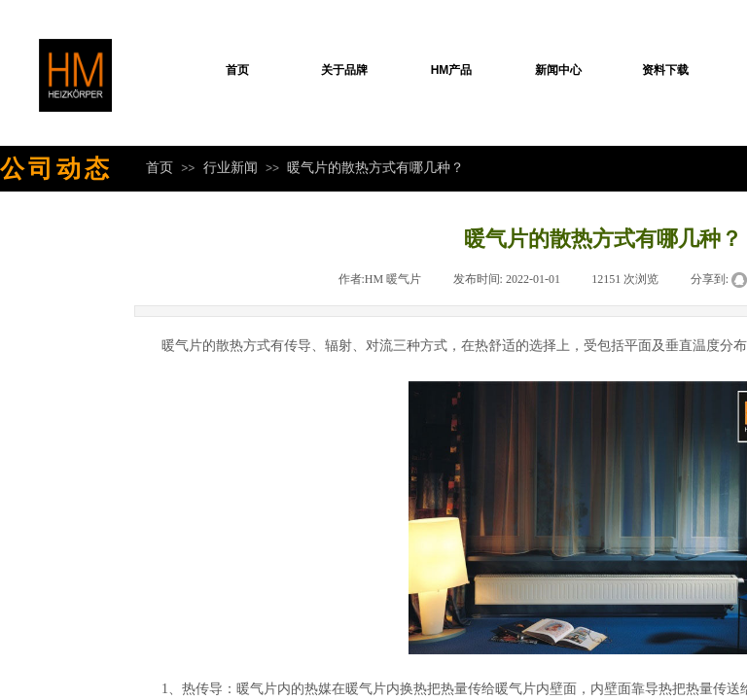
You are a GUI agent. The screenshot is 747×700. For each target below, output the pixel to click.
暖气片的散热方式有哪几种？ (375, 167)
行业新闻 (231, 167)
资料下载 (665, 70)
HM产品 (452, 70)
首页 (237, 70)
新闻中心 (558, 70)
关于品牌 (344, 70)
